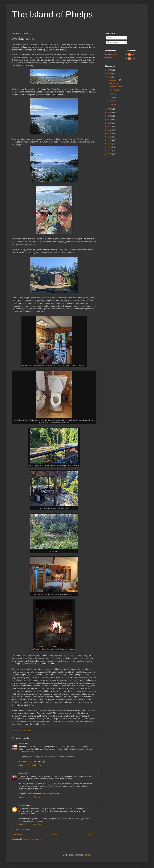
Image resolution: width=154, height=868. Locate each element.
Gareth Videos (113, 54)
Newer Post (17, 835)
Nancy (21, 743)
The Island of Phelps (52, 14)
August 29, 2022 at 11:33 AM (30, 824)
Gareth (110, 57)
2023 (110, 73)
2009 (110, 151)
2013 (110, 137)
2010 (110, 147)
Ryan (133, 58)
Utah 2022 (114, 93)
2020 (110, 113)
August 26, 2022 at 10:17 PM (30, 765)
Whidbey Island (116, 87)
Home (54, 835)
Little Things (114, 90)
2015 (110, 130)
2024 (110, 70)
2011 (110, 144)
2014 (110, 133)
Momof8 (22, 805)
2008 (110, 154)
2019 (110, 116)
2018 (110, 120)
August (113, 83)
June (112, 98)
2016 (110, 126)
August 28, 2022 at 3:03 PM (29, 797)
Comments (112, 42)
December (114, 80)
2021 (110, 109)
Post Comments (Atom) (32, 839)
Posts (110, 38)
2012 (110, 140)
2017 (110, 123)
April (112, 101)
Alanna (21, 773)
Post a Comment (22, 830)
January (113, 105)
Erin (133, 54)
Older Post (91, 835)
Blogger (88, 855)
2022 (110, 77)
